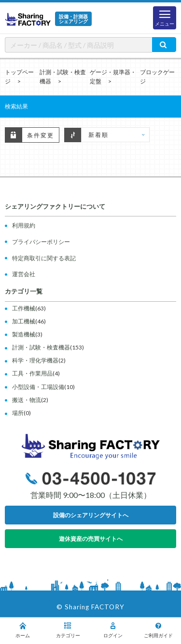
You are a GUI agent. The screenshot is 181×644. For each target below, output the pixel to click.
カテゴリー (68, 630)
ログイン (113, 630)
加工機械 (24, 321)
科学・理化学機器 (35, 360)
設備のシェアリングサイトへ (91, 515)
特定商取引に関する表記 (44, 258)
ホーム (23, 630)
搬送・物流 (27, 400)
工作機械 (24, 308)
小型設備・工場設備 (38, 387)
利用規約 (24, 225)
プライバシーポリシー (41, 242)
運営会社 (24, 274)
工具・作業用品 (32, 373)
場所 (18, 413)
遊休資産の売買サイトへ (91, 539)
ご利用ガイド (158, 630)
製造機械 (24, 334)
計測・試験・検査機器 (41, 347)
